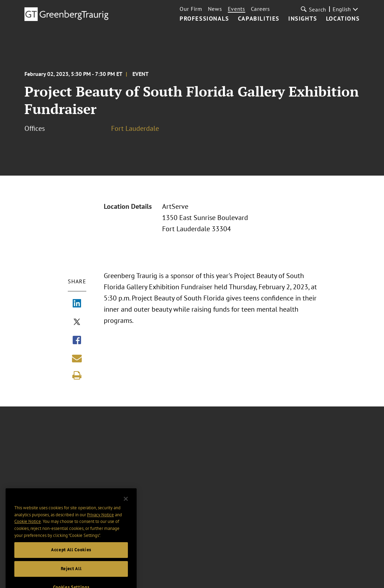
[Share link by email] (77, 358)
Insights (303, 19)
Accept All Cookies (71, 556)
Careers (260, 9)
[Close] (126, 505)
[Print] (77, 375)
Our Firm (191, 9)
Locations (343, 19)
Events (237, 9)
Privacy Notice (100, 521)
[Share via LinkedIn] (77, 304)
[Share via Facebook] (77, 341)
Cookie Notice (28, 528)
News (215, 9)
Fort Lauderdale (135, 128)
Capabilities (259, 19)
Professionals (204, 19)
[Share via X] (77, 323)
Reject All (71, 575)
